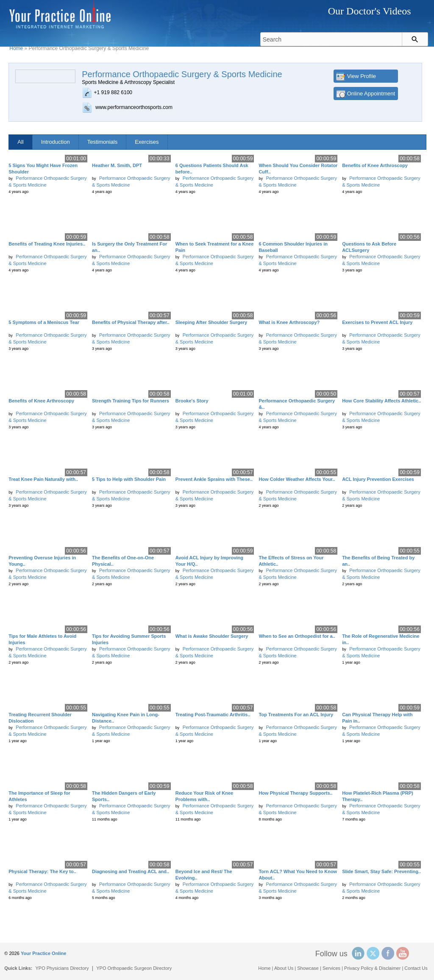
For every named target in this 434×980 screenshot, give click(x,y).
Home (16, 48)
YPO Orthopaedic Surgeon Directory (134, 968)
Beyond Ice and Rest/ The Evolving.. (204, 875)
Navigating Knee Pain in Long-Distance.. (126, 718)
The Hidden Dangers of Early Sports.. (124, 796)
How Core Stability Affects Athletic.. (381, 401)
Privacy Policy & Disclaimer (372, 968)
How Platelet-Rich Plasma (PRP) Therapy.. (378, 796)
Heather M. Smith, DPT (117, 165)
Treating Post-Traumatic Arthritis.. (213, 715)
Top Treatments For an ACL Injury (296, 715)
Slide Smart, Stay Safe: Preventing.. (381, 871)
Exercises (147, 142)
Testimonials (103, 142)
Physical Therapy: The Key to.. (42, 871)
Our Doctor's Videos (370, 11)
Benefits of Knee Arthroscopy (375, 165)
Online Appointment (371, 94)
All (20, 142)
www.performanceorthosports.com (134, 107)
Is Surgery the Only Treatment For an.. (129, 247)
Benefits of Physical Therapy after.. (131, 322)
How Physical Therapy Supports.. (295, 793)
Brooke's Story (192, 401)
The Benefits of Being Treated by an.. (378, 561)
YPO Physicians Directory (62, 968)
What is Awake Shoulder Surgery (212, 636)
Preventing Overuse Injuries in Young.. (42, 561)
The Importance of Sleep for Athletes (39, 796)
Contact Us (416, 968)
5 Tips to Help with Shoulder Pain (129, 479)
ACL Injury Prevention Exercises (378, 479)
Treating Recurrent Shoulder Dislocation (40, 718)
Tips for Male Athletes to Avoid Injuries (42, 639)
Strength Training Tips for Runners (131, 401)
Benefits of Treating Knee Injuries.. (47, 244)
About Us (284, 968)
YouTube (403, 953)
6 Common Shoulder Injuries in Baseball (293, 247)
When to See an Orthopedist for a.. (297, 636)
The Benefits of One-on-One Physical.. (123, 561)
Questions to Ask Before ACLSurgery (369, 247)
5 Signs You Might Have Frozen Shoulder (43, 169)
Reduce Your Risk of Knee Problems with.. (204, 796)
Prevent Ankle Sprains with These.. (214, 479)
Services (331, 968)
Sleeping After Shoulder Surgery (211, 322)
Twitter (373, 953)
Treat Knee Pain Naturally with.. (43, 479)
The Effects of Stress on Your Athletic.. (291, 561)
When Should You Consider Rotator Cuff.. (298, 169)
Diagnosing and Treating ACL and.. (131, 871)
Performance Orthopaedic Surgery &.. (297, 404)
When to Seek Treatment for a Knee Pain (215, 247)
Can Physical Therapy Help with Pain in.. (377, 718)
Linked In (358, 953)
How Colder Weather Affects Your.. (297, 479)
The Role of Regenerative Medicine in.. (381, 639)
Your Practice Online (43, 953)
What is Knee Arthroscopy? (289, 322)
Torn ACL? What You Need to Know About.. (298, 875)
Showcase (308, 968)
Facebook (388, 953)
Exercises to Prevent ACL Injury (377, 322)
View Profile (362, 76)
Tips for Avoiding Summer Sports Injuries (129, 639)
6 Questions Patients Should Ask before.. (212, 169)
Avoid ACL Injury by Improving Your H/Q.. (209, 561)
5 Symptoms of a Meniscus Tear (44, 322)
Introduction (56, 142)
